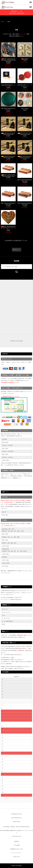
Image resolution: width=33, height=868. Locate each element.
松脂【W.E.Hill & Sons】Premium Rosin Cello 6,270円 (8, 158)
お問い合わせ (17, 857)
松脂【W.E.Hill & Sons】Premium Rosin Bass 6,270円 (25, 158)
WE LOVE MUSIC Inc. (16, 818)
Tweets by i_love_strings (17, 341)
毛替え (6, 34)
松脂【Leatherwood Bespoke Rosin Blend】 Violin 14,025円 (8, 176)
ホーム (2, 22)
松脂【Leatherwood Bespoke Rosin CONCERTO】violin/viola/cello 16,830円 (8, 62)
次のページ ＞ (16, 250)
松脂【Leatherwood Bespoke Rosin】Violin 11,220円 (25, 181)
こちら (19, 478)
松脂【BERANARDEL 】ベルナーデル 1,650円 (8, 87)
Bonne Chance (16, 822)
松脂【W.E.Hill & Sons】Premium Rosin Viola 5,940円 (25, 134)
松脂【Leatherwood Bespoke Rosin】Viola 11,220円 (8, 205)
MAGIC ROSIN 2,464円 (25, 109)
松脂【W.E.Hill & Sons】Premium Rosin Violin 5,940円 (8, 135)
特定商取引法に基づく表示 (17, 849)
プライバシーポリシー (17, 853)
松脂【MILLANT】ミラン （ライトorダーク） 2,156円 (25, 86)
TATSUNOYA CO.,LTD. (16, 814)
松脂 (9, 22)
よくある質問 (17, 845)
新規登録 (17, 841)
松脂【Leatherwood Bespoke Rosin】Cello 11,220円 (25, 205)
